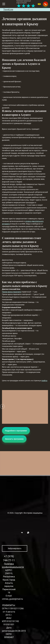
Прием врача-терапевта (12, 292)
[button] (2, 406)
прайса (44, 381)
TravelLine (8, 10)
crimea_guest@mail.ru (12, 599)
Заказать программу (14, 439)
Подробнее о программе (16, 431)
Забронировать (15, 548)
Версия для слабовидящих (40, 4)
